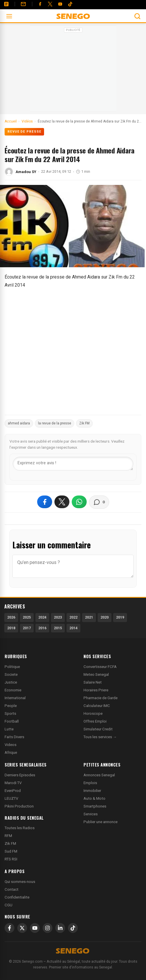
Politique (12, 667)
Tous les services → (100, 737)
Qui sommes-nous (20, 882)
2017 (27, 628)
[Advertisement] (73, 70)
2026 (11, 617)
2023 (58, 617)
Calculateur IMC (97, 706)
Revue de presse (24, 132)
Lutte (9, 729)
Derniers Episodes (20, 775)
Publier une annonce (101, 822)
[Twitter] (50, 4)
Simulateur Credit (98, 729)
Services (91, 814)
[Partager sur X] (62, 502)
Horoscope (93, 713)
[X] (22, 928)
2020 (105, 617)
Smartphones (95, 806)
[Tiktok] (70, 4)
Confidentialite (17, 897)
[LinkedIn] (60, 928)
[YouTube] (60, 4)
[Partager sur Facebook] (45, 502)
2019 (120, 617)
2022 (73, 617)
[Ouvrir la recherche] (137, 16)
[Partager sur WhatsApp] (79, 502)
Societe (11, 674)
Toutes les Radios (20, 828)
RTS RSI (11, 859)
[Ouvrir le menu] (9, 16)
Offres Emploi (95, 721)
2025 (27, 617)
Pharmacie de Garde (101, 698)
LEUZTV (11, 798)
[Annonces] (6, 4)
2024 (42, 617)
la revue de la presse (55, 423)
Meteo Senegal (96, 674)
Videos (11, 745)
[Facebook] (40, 4)
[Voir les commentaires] (99, 502)
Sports (10, 713)
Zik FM (84, 423)
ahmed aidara (19, 423)
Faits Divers (14, 737)
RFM (8, 836)
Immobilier (92, 791)
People (11, 706)
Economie (13, 690)
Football (12, 721)
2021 (89, 617)
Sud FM (11, 851)
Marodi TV (13, 783)
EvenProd (13, 791)
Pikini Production (19, 806)
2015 (58, 628)
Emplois (90, 783)
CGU (8, 905)
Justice (11, 682)
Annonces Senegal (99, 775)
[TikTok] (73, 928)
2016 (42, 628)
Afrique (11, 752)
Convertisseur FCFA (100, 667)
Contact (12, 889)
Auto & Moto (94, 798)
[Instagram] (48, 928)
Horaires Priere (96, 690)
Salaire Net (93, 682)
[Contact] (23, 4)
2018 (11, 628)
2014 (73, 628)
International (15, 698)
